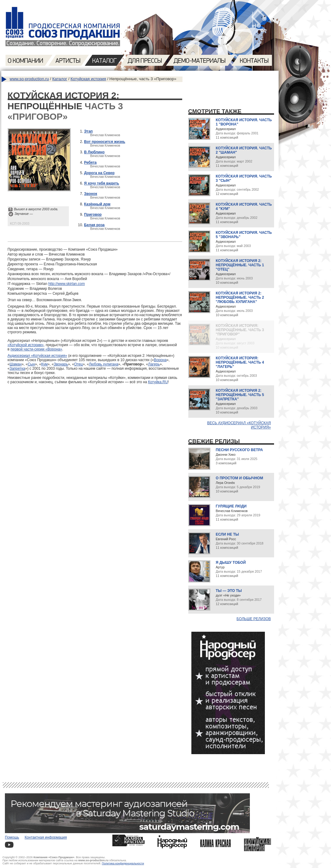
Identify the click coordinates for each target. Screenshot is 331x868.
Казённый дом (97, 204)
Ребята (90, 163)
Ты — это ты (229, 591)
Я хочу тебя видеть (102, 183)
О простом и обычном (240, 478)
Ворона (160, 360)
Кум (44, 364)
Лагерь (154, 364)
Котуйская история (88, 79)
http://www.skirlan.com (67, 284)
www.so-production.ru (29, 79)
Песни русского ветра (239, 450)
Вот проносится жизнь (105, 142)
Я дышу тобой (231, 563)
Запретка (17, 369)
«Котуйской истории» (26, 345)
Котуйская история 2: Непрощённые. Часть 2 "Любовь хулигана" (240, 297)
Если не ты (228, 534)
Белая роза (94, 225)
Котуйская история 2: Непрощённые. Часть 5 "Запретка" (240, 395)
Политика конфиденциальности (123, 863)
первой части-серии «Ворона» (36, 349)
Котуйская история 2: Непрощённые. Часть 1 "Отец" (240, 265)
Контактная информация (46, 837)
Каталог (60, 79)
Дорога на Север (100, 173)
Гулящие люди (231, 506)
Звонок (91, 194)
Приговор (93, 215)
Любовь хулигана (103, 364)
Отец (78, 364)
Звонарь (61, 364)
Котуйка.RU (158, 382)
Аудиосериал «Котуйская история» (38, 356)
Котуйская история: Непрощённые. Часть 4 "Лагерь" (240, 362)
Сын (31, 364)
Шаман (15, 364)
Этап (88, 131)
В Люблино (94, 152)
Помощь (12, 837)
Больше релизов (254, 619)
